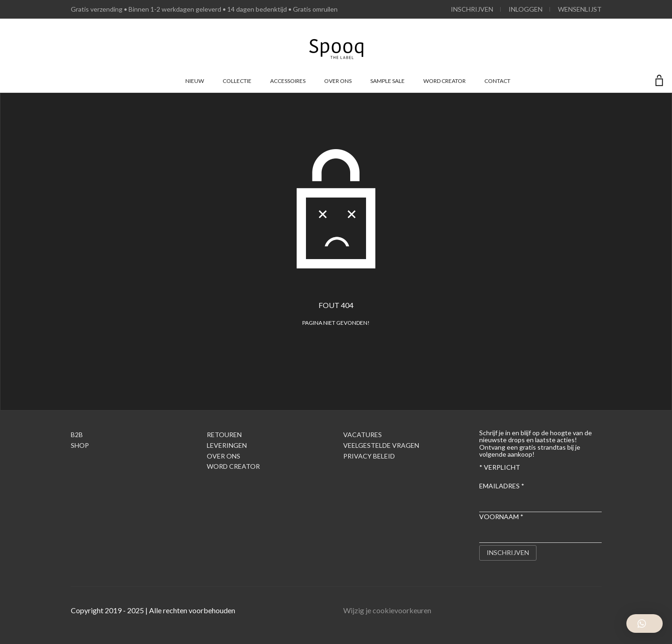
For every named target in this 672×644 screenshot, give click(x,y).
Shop (80, 445)
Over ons (338, 81)
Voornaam (501, 517)
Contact (497, 81)
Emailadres (502, 486)
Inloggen (526, 9)
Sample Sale (387, 81)
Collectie (237, 81)
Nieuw (195, 81)
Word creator (445, 81)
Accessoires (288, 81)
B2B (77, 435)
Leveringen (227, 445)
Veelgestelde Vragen (381, 445)
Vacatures (363, 435)
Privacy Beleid (369, 456)
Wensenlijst (580, 9)
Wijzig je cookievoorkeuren (387, 610)
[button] (645, 623)
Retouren (224, 435)
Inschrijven (472, 9)
